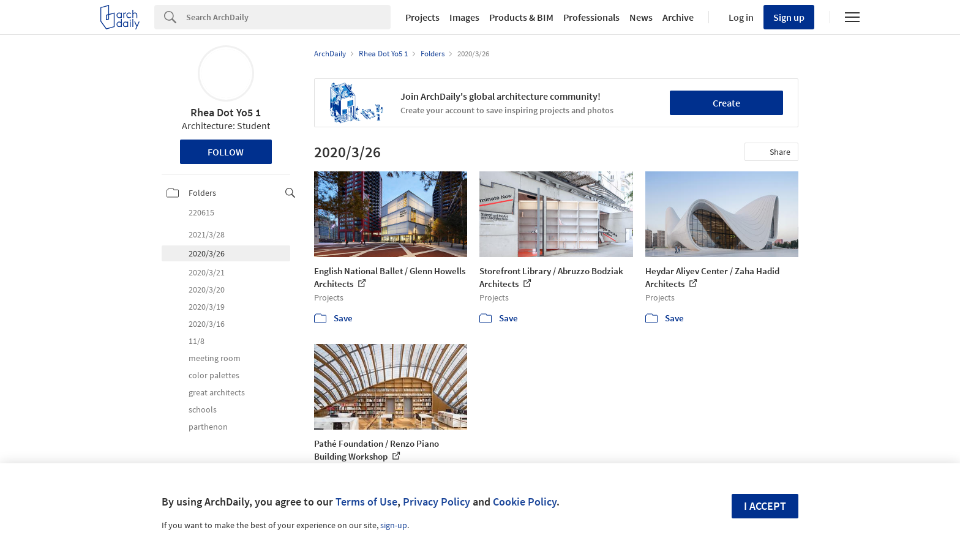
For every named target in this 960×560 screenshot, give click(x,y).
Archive (678, 17)
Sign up (789, 17)
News (641, 17)
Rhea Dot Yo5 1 (226, 112)
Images (464, 17)
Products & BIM (521, 17)
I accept (765, 506)
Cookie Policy (525, 502)
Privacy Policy (437, 502)
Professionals (591, 17)
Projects (422, 17)
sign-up (394, 525)
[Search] (288, 17)
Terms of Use (366, 502)
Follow (226, 152)
